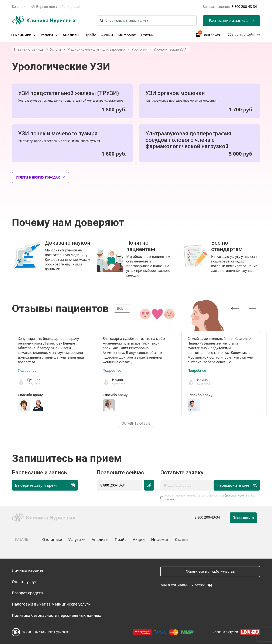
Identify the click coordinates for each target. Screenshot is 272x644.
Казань (19, 7)
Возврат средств (27, 593)
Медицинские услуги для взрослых (96, 49)
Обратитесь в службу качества (210, 572)
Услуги (49, 35)
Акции (107, 35)
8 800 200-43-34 (113, 485)
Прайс (90, 35)
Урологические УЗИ (170, 49)
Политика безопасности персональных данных (57, 616)
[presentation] (235, 309)
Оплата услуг (24, 582)
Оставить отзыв (136, 423)
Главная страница (29, 49)
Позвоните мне (243, 518)
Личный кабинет (28, 570)
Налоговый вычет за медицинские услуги (51, 604)
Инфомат (127, 35)
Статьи (147, 35)
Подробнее (27, 370)
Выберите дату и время (44, 485)
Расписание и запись (232, 20)
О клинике (23, 35)
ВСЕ (120, 309)
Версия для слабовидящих (56, 7)
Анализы (71, 35)
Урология (139, 49)
